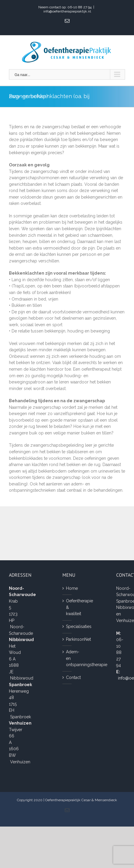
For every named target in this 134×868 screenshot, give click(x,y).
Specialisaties (67, 626)
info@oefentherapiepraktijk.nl (67, 11)
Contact (67, 677)
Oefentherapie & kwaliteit (67, 607)
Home (67, 588)
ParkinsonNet (67, 639)
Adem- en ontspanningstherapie (67, 658)
